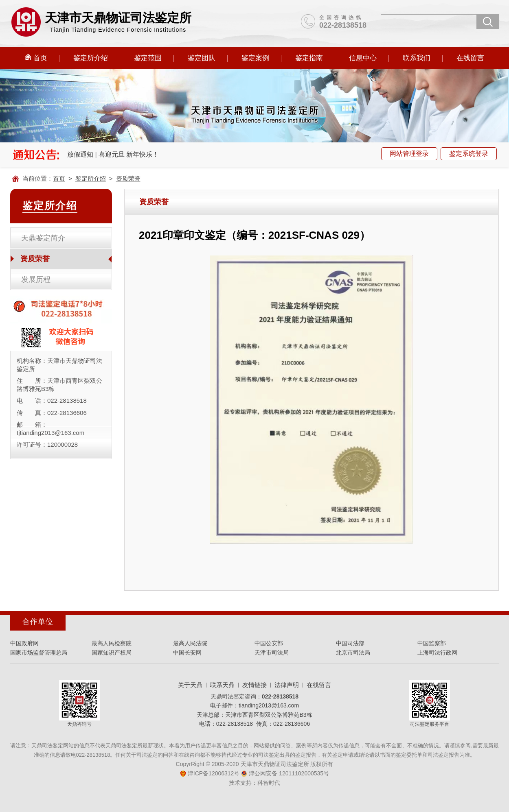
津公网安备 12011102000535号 (285, 773)
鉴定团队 (202, 58)
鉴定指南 (309, 58)
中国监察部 (432, 643)
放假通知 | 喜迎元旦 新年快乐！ (113, 154)
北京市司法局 (353, 653)
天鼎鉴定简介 (43, 238)
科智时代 (269, 783)
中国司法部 (350, 643)
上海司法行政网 (437, 653)
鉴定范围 (148, 58)
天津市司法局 (272, 653)
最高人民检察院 (112, 643)
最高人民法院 (190, 643)
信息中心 (363, 58)
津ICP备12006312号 (210, 773)
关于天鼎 (190, 685)
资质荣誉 (128, 178)
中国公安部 (269, 643)
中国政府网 (24, 643)
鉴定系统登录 (469, 154)
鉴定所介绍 (91, 58)
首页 (36, 58)
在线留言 (470, 58)
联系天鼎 (222, 685)
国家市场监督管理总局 (39, 653)
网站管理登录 (409, 154)
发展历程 (36, 279)
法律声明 (287, 685)
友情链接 (254, 685)
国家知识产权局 (112, 653)
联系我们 (417, 58)
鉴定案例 (255, 58)
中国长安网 (187, 653)
